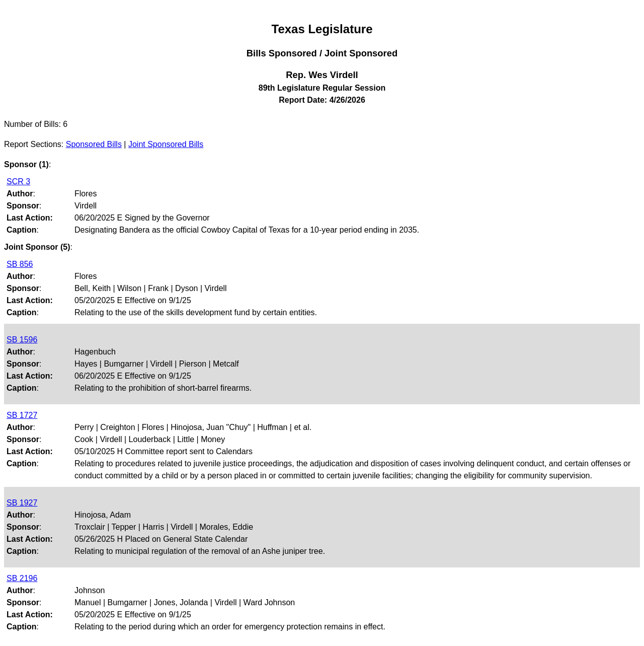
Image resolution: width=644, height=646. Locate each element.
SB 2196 (22, 578)
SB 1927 (22, 503)
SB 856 (20, 264)
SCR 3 (18, 182)
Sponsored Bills (94, 144)
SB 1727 (22, 415)
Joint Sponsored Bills (166, 144)
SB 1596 (22, 340)
